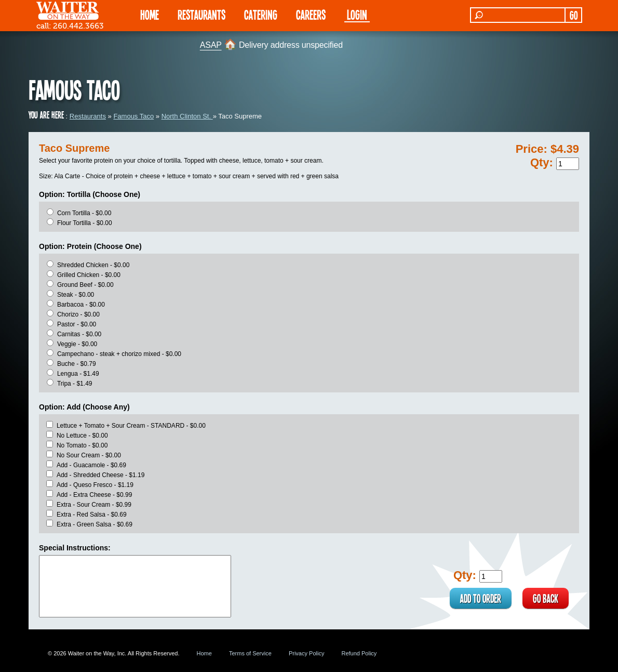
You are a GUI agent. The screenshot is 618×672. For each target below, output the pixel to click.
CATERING (261, 14)
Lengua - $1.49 (78, 374)
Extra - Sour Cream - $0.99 (94, 505)
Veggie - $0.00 (77, 344)
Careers (311, 14)
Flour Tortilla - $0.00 (85, 223)
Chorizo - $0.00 (78, 314)
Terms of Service (250, 653)
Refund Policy (359, 653)
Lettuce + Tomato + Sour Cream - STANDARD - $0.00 (131, 426)
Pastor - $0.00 (77, 324)
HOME (150, 14)
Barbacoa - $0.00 (81, 305)
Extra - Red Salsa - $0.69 (92, 515)
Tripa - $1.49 (75, 384)
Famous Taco (133, 116)
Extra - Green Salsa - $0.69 (95, 524)
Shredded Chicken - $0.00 (93, 265)
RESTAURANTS (201, 14)
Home (204, 653)
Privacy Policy (306, 653)
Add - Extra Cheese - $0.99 (94, 495)
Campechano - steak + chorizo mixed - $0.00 (119, 354)
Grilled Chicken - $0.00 (89, 275)
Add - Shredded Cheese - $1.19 (100, 475)
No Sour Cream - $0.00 (89, 455)
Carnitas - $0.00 (79, 334)
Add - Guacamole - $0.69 (91, 465)
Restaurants (88, 116)
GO (574, 15)
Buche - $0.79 (77, 364)
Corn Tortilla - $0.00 (84, 213)
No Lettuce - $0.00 (82, 436)
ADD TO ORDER (481, 598)
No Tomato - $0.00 (82, 445)
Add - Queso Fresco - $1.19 (95, 485)
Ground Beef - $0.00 (85, 285)
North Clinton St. (187, 116)
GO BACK (546, 598)
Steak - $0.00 (76, 295)
